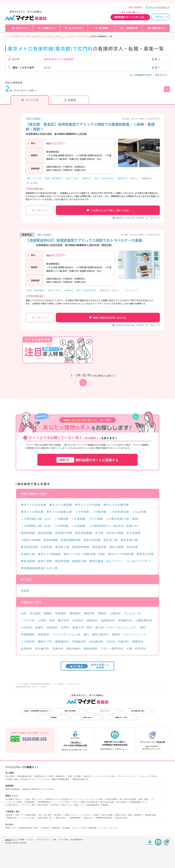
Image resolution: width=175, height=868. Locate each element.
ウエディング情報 (14, 802)
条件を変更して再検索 (88, 666)
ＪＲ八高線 (96, 519)
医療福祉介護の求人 (80, 779)
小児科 (42, 620)
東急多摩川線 (129, 540)
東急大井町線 (92, 540)
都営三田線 (45, 561)
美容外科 (92, 620)
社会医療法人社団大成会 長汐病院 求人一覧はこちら (137, 218)
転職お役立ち (158, 28)
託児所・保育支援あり (54, 178)
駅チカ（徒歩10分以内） (105, 178)
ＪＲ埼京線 (61, 526)
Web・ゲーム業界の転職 (25, 815)
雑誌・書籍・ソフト (147, 799)
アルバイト (123, 776)
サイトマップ (104, 711)
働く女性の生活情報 (128, 799)
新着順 (70, 100)
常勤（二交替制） (34, 119)
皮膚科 (39, 627)
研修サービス (11, 828)
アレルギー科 (132, 613)
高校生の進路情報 (12, 789)
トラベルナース (131, 290)
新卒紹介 (58, 815)
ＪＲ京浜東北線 (119, 512)
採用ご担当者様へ (136, 7)
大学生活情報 (111, 799)
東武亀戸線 (99, 547)
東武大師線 (116, 547)
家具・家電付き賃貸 (40, 805)
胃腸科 (48, 613)
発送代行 (46, 828)
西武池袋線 (45, 533)
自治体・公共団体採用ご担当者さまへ (37, 711)
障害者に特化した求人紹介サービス (21, 779)
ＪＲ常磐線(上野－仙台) (36, 526)
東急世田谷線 (29, 547)
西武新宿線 (28, 533)
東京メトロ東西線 (61, 505)
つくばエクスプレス (139, 561)
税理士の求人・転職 (124, 815)
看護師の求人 (12, 818)
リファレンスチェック (109, 828)
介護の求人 (88, 818)
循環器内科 (62, 641)
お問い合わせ (87, 717)
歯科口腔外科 (101, 634)
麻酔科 (116, 634)
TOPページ (21, 28)
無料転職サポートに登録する (87, 460)
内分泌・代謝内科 (118, 641)
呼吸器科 (61, 613)
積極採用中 (147, 178)
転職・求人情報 (74, 776)
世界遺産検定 (30, 802)
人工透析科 (28, 641)
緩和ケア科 (45, 641)
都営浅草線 (28, 561)
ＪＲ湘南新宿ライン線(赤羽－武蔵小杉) (113, 526)
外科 (52, 620)
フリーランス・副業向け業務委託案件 (54, 779)
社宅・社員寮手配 (89, 828)
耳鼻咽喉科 (28, 634)
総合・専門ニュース (34, 799)
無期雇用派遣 (75, 818)
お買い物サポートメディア (18, 805)
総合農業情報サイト (46, 802)
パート (134, 776)
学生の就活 (10, 776)
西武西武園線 (83, 533)
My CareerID (122, 802)
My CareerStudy (107, 802)
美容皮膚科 (91, 648)
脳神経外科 (108, 620)
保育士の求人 (61, 818)
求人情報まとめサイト (14, 799)
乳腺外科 (58, 648)
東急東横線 (51, 540)
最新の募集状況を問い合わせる (108, 318)
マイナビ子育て (64, 802)
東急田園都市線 (71, 540)
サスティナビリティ (43, 840)
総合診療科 (74, 648)
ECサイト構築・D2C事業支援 (85, 802)
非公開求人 (23, 90)
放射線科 (44, 634)
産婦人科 (78, 627)
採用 (54, 840)
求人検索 (104, 28)
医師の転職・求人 (45, 818)
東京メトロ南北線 (32, 512)
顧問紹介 (138, 815)
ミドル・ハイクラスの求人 (105, 776)
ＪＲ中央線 (82, 512)
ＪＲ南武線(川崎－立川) (36, 519)
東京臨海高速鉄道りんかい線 (39, 568)
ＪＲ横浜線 (61, 519)
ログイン (160, 17)
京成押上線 (28, 554)
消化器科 (35, 613)
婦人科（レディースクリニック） (116, 627)
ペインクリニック (135, 634)
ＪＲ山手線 (139, 512)
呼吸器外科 (125, 620)
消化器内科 (96, 641)
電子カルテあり (72, 178)
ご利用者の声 (131, 28)
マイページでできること (159, 7)
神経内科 (89, 613)
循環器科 (75, 613)
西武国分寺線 (63, 533)
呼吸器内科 (79, 641)
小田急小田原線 (31, 540)
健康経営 (56, 828)
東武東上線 (62, 547)
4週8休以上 (87, 178)
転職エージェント (72, 815)
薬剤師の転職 (150, 815)
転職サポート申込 (121, 717)
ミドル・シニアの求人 (148, 776)
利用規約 (54, 717)
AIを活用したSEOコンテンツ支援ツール (67, 805)
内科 (24, 613)
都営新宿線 (62, 561)
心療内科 (115, 613)
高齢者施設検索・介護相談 (97, 805)
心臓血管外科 (144, 620)
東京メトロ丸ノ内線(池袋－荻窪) (84, 554)
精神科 (102, 613)
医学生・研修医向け (57, 776)
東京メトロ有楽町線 (121, 554)
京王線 (99, 533)
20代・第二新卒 (45, 815)
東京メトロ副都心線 (59, 512)
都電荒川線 (79, 561)
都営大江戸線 (145, 554)
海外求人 (87, 776)
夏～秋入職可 (32, 183)
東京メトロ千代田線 (87, 505)
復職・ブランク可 (34, 178)
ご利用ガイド (49, 28)
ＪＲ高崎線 (78, 526)
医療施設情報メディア (139, 802)
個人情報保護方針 (77, 840)
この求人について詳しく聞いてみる (108, 210)
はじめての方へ (76, 28)
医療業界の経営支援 (104, 818)
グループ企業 (63, 840)
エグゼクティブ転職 (90, 815)
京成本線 (132, 547)
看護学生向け (40, 776)
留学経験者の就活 (25, 776)
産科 (89, 627)
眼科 (143, 627)
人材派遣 (9, 815)
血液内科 (26, 648)
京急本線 (46, 547)
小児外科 (26, 627)
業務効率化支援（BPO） (29, 828)
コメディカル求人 (28, 818)
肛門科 (65, 627)
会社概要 (22, 840)
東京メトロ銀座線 (49, 554)
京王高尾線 (133, 533)
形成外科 (78, 620)
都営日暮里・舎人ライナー (106, 561)
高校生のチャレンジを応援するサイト (61, 799)
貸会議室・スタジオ (71, 828)
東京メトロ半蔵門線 (116, 505)
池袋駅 (25, 591)
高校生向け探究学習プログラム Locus (38, 789)
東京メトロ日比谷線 (34, 505)
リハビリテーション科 (66, 634)
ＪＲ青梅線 (78, 519)
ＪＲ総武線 (99, 512)
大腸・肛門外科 (136, 648)
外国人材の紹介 (121, 818)
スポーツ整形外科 (112, 648)
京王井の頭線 (115, 533)
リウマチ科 (28, 620)
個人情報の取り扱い (138, 711)
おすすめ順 (30, 100)
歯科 (86, 634)
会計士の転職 (107, 815)
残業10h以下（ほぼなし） (129, 178)
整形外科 (64, 620)
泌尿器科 (52, 627)
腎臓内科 (138, 641)
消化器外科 (42, 648)
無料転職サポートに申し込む (130, 17)
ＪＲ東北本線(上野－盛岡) (122, 519)
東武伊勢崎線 (81, 547)
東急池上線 (111, 540)
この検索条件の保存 (141, 75)
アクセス (31, 840)
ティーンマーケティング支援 (91, 799)
